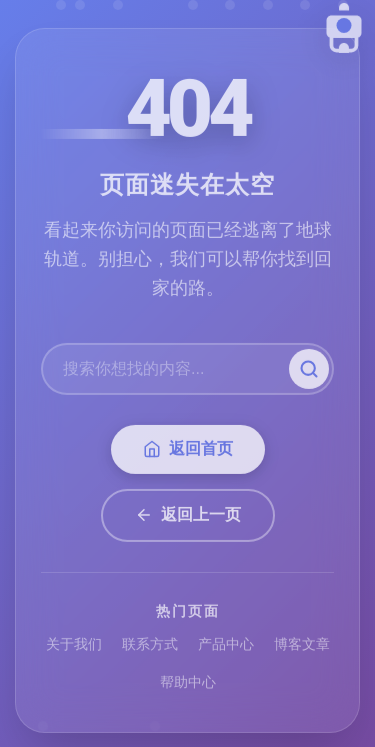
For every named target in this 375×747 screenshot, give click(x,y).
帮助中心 (188, 685)
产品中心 (226, 647)
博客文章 (302, 647)
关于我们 (74, 647)
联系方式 (150, 647)
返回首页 (188, 452)
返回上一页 (188, 517)
